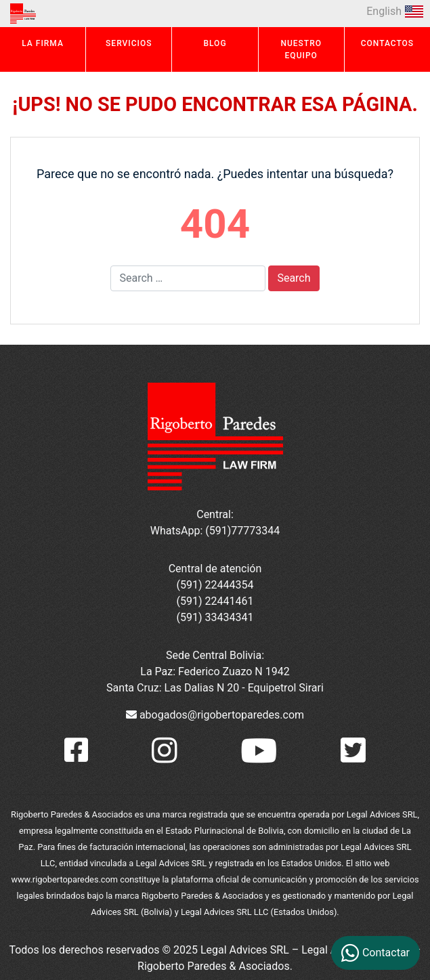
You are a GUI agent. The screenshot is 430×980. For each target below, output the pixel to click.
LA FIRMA (43, 43)
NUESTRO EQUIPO (301, 49)
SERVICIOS (129, 43)
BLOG (215, 43)
